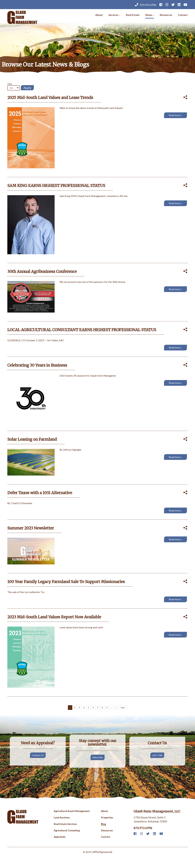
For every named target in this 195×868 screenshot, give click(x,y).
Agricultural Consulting (67, 838)
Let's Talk (157, 762)
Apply (27, 88)
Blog (104, 831)
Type (10, 84)
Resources (165, 15)
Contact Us (38, 762)
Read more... (175, 116)
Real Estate (131, 15)
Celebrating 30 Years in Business (39, 368)
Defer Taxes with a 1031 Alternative (41, 497)
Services (112, 15)
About (96, 15)
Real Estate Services (65, 831)
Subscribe (97, 764)
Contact (183, 15)
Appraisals (60, 845)
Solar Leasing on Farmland (33, 443)
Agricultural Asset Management (72, 818)
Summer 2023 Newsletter (32, 533)
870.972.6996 (144, 5)
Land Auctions (62, 824)
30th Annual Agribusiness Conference (44, 273)
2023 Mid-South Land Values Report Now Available (57, 623)
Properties (107, 824)
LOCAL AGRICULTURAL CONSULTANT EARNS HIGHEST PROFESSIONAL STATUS (85, 332)
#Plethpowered (103, 860)
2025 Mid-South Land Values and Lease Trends (52, 98)
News (149, 15)
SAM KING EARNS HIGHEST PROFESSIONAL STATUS (58, 186)
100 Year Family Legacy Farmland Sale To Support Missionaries (68, 587)
